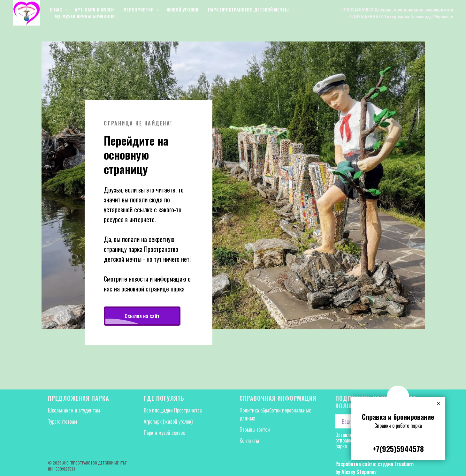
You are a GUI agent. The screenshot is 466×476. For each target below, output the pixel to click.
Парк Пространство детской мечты (248, 9)
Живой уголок (182, 9)
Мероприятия (139, 9)
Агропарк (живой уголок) (168, 421)
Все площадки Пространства (173, 410)
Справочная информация (278, 398)
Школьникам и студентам (74, 410)
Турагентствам (62, 421)
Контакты (249, 441)
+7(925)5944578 (398, 449)
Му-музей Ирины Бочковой (85, 16)
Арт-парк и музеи (94, 9)
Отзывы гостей (255, 429)
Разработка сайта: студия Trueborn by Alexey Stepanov (374, 468)
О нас (57, 9)
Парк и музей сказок (164, 433)
